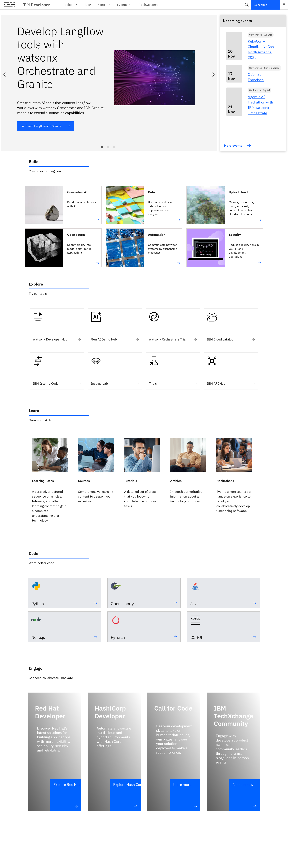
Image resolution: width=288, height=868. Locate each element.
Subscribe (261, 5)
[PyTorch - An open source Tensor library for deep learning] (144, 627)
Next (213, 75)
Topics (70, 5)
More (104, 5)
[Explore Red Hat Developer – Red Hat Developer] (66, 795)
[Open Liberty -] (144, 593)
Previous (5, 75)
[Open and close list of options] (284, 5)
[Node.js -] (64, 627)
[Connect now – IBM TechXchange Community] (245, 795)
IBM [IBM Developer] (36, 5)
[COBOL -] (223, 627)
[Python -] (64, 593)
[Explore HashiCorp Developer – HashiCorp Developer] (125, 795)
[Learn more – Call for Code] (185, 795)
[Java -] (223, 593)
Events (125, 5)
